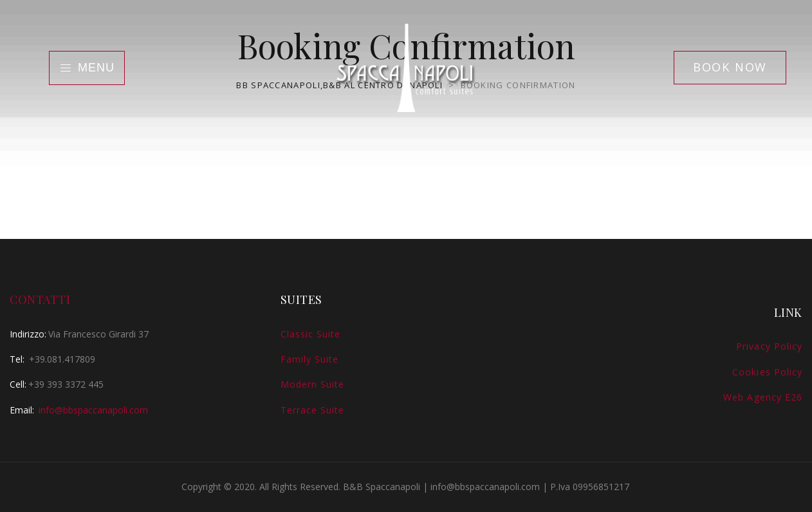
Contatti (40, 299)
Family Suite (310, 359)
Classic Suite (311, 334)
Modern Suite (313, 384)
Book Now (730, 67)
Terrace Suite (313, 410)
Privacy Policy (769, 346)
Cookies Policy (767, 372)
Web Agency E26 (763, 397)
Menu (87, 68)
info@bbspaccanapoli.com (93, 410)
